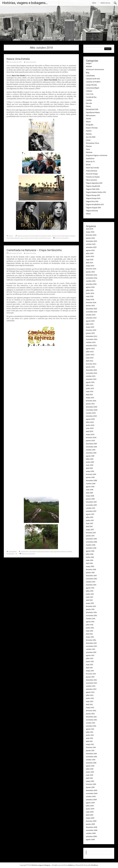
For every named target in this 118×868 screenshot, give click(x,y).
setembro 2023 (91, 318)
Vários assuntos (91, 180)
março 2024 (90, 299)
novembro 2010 (91, 757)
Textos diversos (92, 171)
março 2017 (90, 530)
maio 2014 (90, 631)
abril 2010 (89, 778)
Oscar (49, 238)
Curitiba (89, 100)
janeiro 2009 (90, 824)
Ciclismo (89, 91)
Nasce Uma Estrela (18, 59)
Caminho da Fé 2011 (93, 79)
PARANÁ (69, 552)
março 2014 (90, 637)
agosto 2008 (90, 839)
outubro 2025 (91, 244)
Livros (88, 140)
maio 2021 (90, 391)
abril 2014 (89, 634)
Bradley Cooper (46, 236)
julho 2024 (90, 290)
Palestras (89, 152)
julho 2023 (90, 324)
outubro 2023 (91, 315)
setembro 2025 (91, 247)
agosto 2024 (90, 287)
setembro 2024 (91, 284)
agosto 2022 (90, 349)
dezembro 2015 (91, 576)
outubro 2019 (91, 450)
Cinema (54, 236)
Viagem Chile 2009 (93, 189)
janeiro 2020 (90, 441)
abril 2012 (89, 704)
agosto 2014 (90, 622)
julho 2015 (90, 591)
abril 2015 (89, 600)
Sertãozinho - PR (12, 554)
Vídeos (88, 214)
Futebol (89, 131)
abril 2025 (89, 263)
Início (94, 3)
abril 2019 (89, 468)
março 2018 (90, 496)
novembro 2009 (92, 793)
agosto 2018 (90, 487)
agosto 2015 (90, 588)
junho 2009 (90, 809)
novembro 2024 (92, 278)
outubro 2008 (91, 833)
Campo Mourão (91, 85)
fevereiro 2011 (91, 747)
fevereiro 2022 (91, 364)
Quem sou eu (105, 3)
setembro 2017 (91, 511)
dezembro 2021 (91, 370)
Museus (89, 146)
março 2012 (90, 708)
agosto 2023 (90, 321)
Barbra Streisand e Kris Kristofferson (29, 236)
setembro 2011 (91, 726)
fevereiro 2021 (91, 401)
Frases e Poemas (92, 128)
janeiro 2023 (90, 333)
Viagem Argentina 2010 (94, 183)
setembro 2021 (91, 379)
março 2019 (90, 471)
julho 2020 (90, 422)
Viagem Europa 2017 (93, 195)
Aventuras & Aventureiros (95, 69)
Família (88, 119)
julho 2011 (90, 732)
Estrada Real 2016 (92, 109)
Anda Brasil (25, 552)
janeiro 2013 (90, 677)
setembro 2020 (91, 416)
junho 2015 (90, 594)
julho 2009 (90, 806)
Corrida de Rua (91, 97)
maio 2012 (90, 701)
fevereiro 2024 (91, 303)
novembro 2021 (92, 373)
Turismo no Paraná (93, 177)
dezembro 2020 (92, 407)
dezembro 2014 (91, 612)
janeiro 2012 (90, 714)
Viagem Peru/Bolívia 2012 (95, 205)
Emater (47, 552)
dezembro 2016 (91, 539)
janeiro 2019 (90, 477)
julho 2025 (90, 253)
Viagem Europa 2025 (93, 198)
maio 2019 (90, 465)
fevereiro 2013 (91, 674)
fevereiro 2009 (91, 821)
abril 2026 (90, 229)
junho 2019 (90, 462)
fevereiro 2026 (91, 235)
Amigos (89, 63)
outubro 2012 (91, 686)
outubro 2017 (91, 508)
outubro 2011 (91, 723)
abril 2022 (90, 361)
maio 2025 (90, 260)
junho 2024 (90, 293)
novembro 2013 (91, 646)
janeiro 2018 (90, 499)
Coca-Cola (90, 94)
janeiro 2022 (90, 367)
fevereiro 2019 (91, 474)
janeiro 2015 (90, 609)
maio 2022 (90, 358)
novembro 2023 (92, 312)
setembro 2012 (91, 689)
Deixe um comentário (62, 238)
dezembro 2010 (91, 754)
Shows (88, 165)
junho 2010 (90, 772)
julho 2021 (90, 385)
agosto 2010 (90, 766)
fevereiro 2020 (91, 438)
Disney (88, 106)
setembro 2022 (91, 345)
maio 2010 (90, 775)
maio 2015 (90, 597)
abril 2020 (90, 431)
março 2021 (90, 398)
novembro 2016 (91, 542)
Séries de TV (90, 162)
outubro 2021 (91, 376)
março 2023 (90, 327)
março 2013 (90, 671)
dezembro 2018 (91, 480)
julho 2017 (90, 517)
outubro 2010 (91, 760)
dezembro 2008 (92, 827)
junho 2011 (90, 735)
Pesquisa (108, 49)
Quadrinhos (90, 158)
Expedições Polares (93, 112)
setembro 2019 (91, 453)
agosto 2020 (90, 419)
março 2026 (90, 232)
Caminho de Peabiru (93, 82)
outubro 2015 (91, 582)
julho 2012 (90, 695)
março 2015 (90, 603)
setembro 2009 (91, 800)
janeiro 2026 (90, 238)
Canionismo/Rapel (93, 88)
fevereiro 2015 (91, 606)
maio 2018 (90, 490)
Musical (32, 238)
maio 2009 (90, 812)
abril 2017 (89, 527)
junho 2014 (90, 628)
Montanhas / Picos (93, 143)
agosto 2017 (90, 514)
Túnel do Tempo (92, 174)
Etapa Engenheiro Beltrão (58, 552)
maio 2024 (90, 296)
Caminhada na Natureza (36, 552)
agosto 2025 (90, 250)
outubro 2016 (91, 545)
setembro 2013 (91, 652)
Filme (59, 236)
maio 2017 (90, 523)
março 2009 (90, 818)
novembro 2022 (92, 339)
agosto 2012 (90, 692)
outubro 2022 (91, 342)
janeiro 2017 (90, 536)
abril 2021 (89, 395)
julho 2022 (90, 352)
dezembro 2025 (91, 241)
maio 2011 (89, 738)
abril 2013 (89, 668)
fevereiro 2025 (91, 269)
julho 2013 (90, 658)
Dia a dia (89, 103)
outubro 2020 (91, 413)
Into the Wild (91, 137)
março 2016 (90, 566)
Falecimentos (91, 116)
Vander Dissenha (31, 62)
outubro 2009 (91, 797)
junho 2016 (90, 557)
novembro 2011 (91, 720)
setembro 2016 (91, 548)
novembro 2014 (91, 615)
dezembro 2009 (92, 790)
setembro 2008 (91, 836)
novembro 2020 (92, 410)
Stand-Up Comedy (92, 168)
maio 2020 (90, 428)
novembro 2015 (91, 579)
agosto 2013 (90, 655)
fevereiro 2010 (91, 784)
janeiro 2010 (90, 787)
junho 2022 (90, 355)
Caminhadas (13, 552)
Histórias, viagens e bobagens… (25, 3)
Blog (88, 73)
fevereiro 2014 (91, 640)
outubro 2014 (91, 619)
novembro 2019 (91, 447)
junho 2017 (90, 520)
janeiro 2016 (90, 573)
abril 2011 (89, 741)
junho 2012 (90, 698)
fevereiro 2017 (91, 533)
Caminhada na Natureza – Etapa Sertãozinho (34, 250)
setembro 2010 (91, 763)
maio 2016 (90, 560)
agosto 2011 (90, 729)
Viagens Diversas (92, 211)
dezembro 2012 (91, 680)
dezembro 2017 (91, 502)
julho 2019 (90, 459)
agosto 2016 (90, 551)
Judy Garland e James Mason (20, 238)
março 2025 (90, 266)
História (89, 134)
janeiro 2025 (90, 272)
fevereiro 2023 (91, 330)
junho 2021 (90, 388)
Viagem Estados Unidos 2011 (96, 192)
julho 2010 (90, 769)
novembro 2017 (91, 505)
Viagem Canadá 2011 (93, 186)
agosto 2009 (90, 803)
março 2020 (90, 434)
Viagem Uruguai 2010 (93, 208)
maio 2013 (89, 665)
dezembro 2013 (91, 643)
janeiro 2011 (90, 750)
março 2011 (90, 744)
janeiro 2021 (90, 404)
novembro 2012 (92, 683)
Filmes (11, 236)
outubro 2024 (91, 281)
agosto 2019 (90, 456)
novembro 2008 (92, 830)
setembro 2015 (91, 585)
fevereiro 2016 (91, 569)
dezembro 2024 (92, 275)
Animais (89, 66)
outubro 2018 (91, 484)
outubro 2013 (91, 649)
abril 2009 (90, 815)
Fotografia (90, 125)
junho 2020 (90, 425)
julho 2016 (90, 554)
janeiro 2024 (90, 306)
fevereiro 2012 (91, 711)
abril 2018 (89, 493)
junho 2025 (90, 256)
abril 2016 (89, 563)
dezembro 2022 (92, 336)
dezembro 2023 (91, 309)
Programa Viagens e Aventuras (97, 155)
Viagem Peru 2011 (92, 201)
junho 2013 (90, 662)
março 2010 (90, 781)
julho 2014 (90, 625)
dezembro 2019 (91, 444)
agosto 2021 (90, 382)
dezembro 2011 (91, 717)
